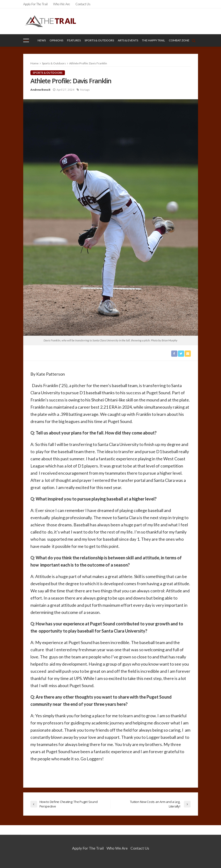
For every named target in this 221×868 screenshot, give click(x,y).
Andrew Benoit (40, 90)
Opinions (56, 40)
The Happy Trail (153, 40)
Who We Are (62, 4)
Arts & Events (128, 40)
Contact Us (83, 4)
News (42, 40)
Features (74, 40)
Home (34, 63)
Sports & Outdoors (99, 40)
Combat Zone (179, 40)
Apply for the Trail (35, 4)
